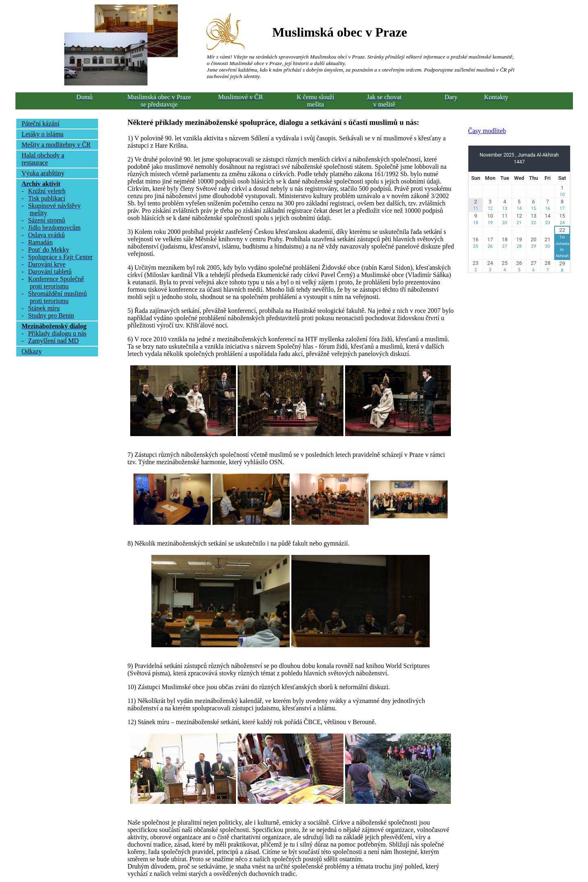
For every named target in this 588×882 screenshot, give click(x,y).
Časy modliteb (487, 131)
